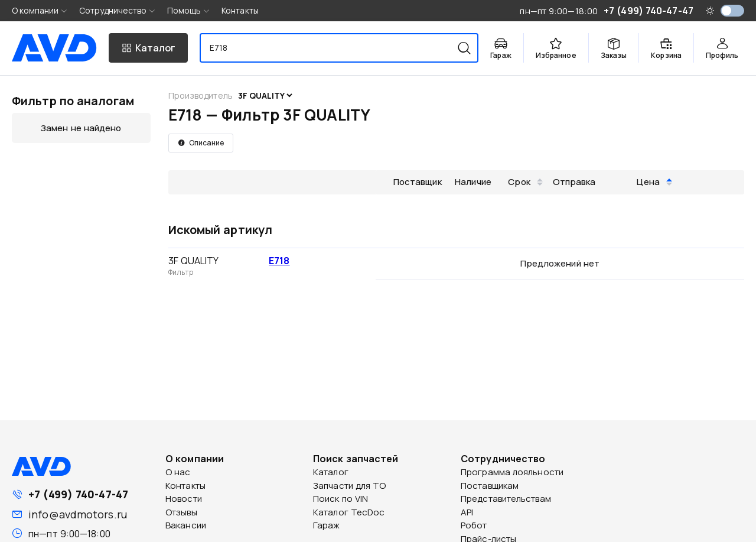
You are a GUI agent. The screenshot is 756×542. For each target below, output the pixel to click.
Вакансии (186, 525)
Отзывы (181, 512)
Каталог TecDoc (349, 512)
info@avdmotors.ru (78, 514)
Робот (474, 525)
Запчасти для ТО (350, 486)
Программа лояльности (512, 472)
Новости (184, 499)
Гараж (327, 525)
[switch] (732, 11)
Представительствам (506, 499)
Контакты (240, 10)
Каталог (331, 472)
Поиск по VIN (340, 499)
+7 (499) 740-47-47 (78, 494)
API (467, 512)
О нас (178, 472)
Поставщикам (490, 486)
